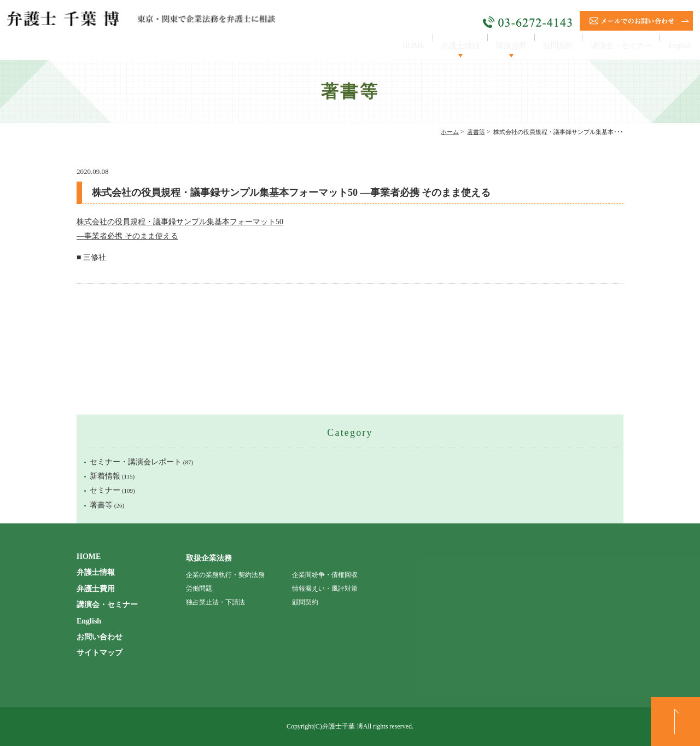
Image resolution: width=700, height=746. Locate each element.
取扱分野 (496, 46)
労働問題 (199, 588)
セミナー (105, 490)
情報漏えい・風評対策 (325, 588)
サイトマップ (100, 653)
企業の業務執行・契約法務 (225, 575)
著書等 (476, 132)
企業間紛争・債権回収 (325, 575)
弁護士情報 (441, 46)
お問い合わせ (100, 637)
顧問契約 (547, 46)
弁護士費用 (96, 589)
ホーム (450, 132)
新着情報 (105, 476)
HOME (389, 46)
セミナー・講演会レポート (136, 462)
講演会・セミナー (615, 46)
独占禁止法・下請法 (215, 602)
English (678, 46)
